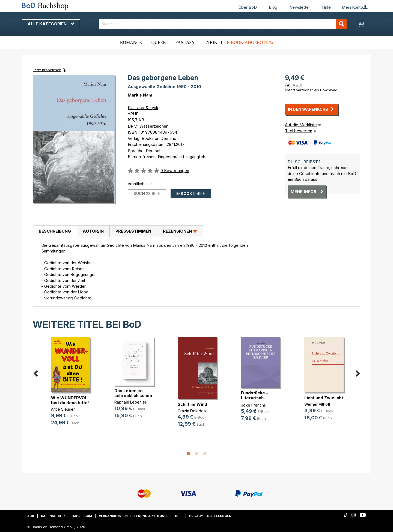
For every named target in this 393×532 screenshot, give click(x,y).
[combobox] (223, 24)
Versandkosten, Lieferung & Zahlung (133, 516)
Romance (131, 42)
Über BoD (248, 7)
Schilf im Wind (192, 404)
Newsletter (300, 7)
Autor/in (93, 231)
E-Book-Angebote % (250, 42)
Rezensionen (180, 231)
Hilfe (326, 7)
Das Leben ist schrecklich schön (133, 393)
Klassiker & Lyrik (143, 108)
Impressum (82, 516)
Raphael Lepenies (131, 402)
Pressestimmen (133, 231)
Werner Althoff (317, 404)
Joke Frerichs (253, 405)
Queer (159, 42)
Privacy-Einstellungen (210, 516)
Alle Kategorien (51, 24)
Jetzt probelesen (47, 70)
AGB (31, 516)
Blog (273, 7)
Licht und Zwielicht (324, 398)
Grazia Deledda (192, 411)
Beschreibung (55, 231)
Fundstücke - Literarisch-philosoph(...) (254, 398)
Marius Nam (140, 95)
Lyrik (211, 42)
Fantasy (185, 42)
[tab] (55, 231)
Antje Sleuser (63, 409)
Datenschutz (53, 516)
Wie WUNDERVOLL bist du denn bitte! (70, 400)
